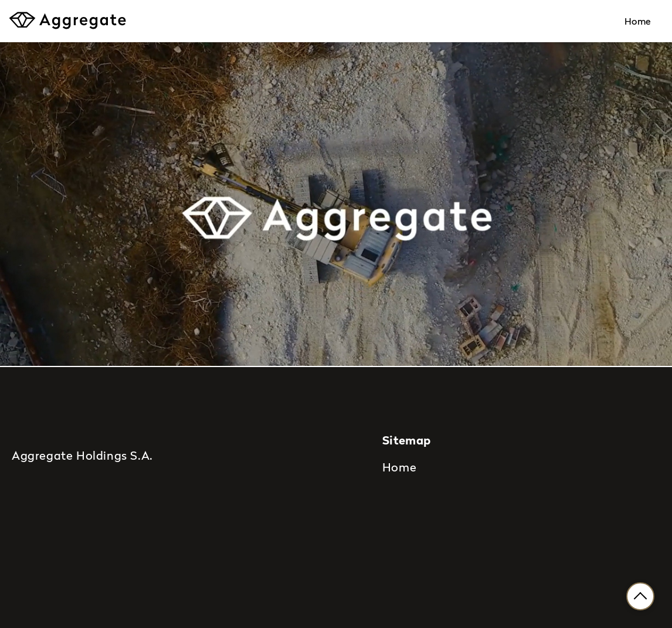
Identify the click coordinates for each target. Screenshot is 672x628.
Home (638, 21)
